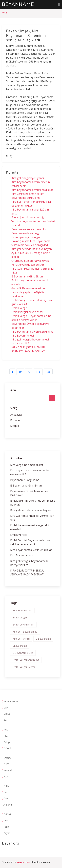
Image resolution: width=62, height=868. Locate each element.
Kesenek (8, 770)
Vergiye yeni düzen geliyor (28, 265)
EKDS (6, 764)
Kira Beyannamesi (23, 336)
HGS (6, 736)
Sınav (6, 821)
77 (29, 372)
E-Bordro (8, 748)
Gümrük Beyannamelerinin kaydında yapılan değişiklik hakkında (28, 292)
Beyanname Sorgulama (26, 198)
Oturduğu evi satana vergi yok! (30, 261)
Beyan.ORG (23, 862)
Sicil (5, 720)
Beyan (7, 833)
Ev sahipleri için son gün (26, 237)
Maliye (7, 714)
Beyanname (18, 4)
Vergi (5, 12)
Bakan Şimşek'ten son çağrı (28, 217)
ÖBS (6, 799)
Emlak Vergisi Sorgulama (26, 660)
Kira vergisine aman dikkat (28, 194)
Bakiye (7, 742)
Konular (15, 420)
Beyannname (11, 701)
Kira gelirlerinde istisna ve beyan (32, 249)
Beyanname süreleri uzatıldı (29, 229)
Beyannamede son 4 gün (27, 233)
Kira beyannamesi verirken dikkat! (32, 190)
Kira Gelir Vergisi (21, 639)
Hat (5, 792)
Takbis (7, 786)
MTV (6, 708)
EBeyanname (20, 646)
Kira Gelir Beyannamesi (25, 632)
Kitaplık (15, 426)
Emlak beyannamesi (23, 625)
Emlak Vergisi (20, 308)
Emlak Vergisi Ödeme (24, 667)
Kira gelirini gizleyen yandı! (28, 178)
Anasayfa (16, 415)
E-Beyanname (43, 639)
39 (20, 372)
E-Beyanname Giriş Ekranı (27, 276)
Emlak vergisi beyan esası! (27, 312)
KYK (6, 730)
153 (48, 372)
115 (38, 372)
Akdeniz (8, 805)
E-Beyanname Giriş (23, 653)
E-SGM (7, 814)
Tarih (6, 827)
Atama (7, 777)
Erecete (8, 758)
